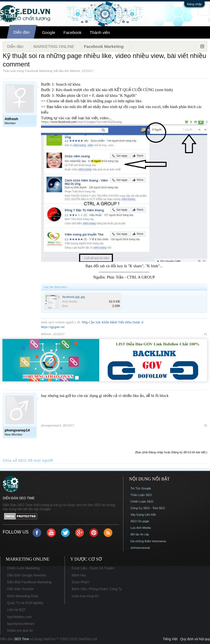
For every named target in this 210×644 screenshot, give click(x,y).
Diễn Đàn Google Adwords (27, 575)
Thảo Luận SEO (141, 495)
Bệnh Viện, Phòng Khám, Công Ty (97, 589)
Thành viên (100, 32)
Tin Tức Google (141, 488)
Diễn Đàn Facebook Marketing (29, 582)
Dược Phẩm (81, 582)
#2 (206, 425)
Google (49, 32)
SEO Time (22, 639)
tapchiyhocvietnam (21, 624)
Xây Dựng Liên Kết (143, 515)
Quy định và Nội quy (195, 639)
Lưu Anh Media (141, 528)
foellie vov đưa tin (20, 631)
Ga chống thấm (141, 541)
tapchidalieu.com (19, 617)
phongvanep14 (51, 425)
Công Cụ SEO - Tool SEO (148, 508)
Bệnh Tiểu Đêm (121, 322)
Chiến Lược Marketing (23, 568)
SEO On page (140, 521)
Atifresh (75, 71)
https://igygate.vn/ (53, 327)
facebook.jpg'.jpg (74, 297)
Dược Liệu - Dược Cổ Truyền (93, 568)
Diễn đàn (22, 32)
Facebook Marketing (39, 71)
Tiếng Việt (170, 639)
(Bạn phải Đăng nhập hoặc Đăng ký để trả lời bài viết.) (171, 452)
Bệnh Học (79, 575)
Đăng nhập (194, 4)
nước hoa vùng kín (85, 596)
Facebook (72, 32)
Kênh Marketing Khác (23, 596)
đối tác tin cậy (140, 534)
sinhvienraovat (140, 548)
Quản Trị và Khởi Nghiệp (25, 603)
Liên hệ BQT (16, 610)
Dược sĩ (138, 322)
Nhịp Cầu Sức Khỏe (95, 322)
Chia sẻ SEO (15, 460)
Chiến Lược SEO (142, 501)
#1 (206, 334)
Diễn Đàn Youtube (20, 589)
